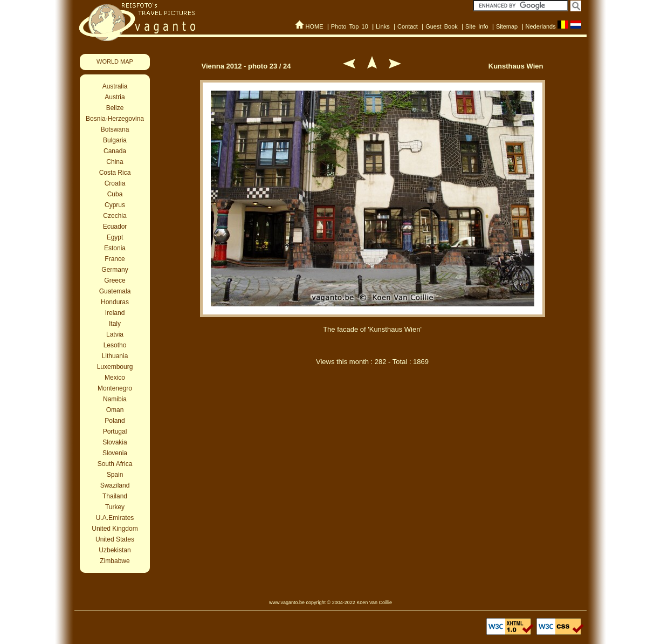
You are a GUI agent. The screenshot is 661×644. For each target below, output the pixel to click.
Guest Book (442, 26)
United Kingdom (115, 529)
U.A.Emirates (115, 518)
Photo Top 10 (350, 26)
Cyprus (115, 205)
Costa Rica (115, 173)
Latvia (115, 334)
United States (115, 539)
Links (383, 26)
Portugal (115, 431)
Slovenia (115, 453)
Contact (408, 26)
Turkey (115, 507)
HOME (314, 26)
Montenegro (115, 388)
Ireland (115, 313)
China (115, 162)
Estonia (115, 248)
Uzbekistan (115, 550)
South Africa (115, 464)
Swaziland (115, 485)
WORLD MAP (115, 61)
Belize (115, 108)
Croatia (115, 183)
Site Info (477, 26)
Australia (115, 86)
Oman (115, 410)
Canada (115, 151)
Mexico (115, 378)
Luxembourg (115, 367)
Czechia (115, 216)
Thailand (115, 496)
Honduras (115, 302)
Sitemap (507, 26)
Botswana (115, 129)
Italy (115, 324)
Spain (115, 475)
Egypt (115, 237)
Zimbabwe (115, 561)
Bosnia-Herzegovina (115, 119)
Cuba (115, 194)
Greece (115, 280)
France (115, 259)
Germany (115, 270)
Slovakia (115, 442)
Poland (115, 421)
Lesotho (115, 345)
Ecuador (115, 227)
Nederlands (540, 26)
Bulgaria (115, 140)
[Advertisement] (373, 430)
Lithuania (115, 356)
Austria (115, 97)
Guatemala (115, 291)
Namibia (115, 399)
